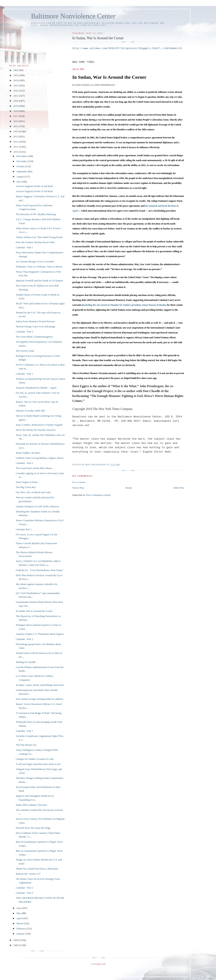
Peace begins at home (27, 482)
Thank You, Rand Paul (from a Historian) (37, 869)
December (22, 156)
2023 (16, 85)
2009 (16, 940)
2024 (16, 80)
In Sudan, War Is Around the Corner (34, 611)
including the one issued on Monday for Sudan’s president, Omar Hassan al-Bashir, (125, 305)
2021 (16, 96)
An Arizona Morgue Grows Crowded (35, 261)
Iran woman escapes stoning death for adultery (40, 699)
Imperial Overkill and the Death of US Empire (39, 281)
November (22, 161)
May (19, 913)
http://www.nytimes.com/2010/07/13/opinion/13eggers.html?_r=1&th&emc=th (127, 48)
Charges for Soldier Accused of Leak (35, 759)
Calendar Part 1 (24, 529)
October (21, 166)
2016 (16, 121)
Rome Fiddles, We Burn (28, 453)
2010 (16, 152)
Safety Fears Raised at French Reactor (35, 321)
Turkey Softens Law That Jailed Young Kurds (39, 237)
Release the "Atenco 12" (28, 874)
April (20, 918)
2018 (16, 111)
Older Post (179, 488)
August (21, 177)
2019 (16, 106)
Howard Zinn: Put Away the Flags (33, 828)
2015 (16, 126)
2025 (16, 75)
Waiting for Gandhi (26, 662)
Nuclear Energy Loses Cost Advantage (35, 326)
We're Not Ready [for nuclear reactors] (36, 430)
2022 (16, 91)
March (20, 923)
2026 (16, 70)
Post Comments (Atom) (98, 495)
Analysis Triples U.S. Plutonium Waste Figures (40, 634)
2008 (16, 945)
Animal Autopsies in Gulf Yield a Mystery (37, 506)
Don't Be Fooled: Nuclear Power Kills (35, 242)
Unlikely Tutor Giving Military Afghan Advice (40, 458)
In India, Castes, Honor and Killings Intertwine (40, 685)
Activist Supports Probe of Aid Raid (34, 186)
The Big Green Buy (26, 487)
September (22, 171)
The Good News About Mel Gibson (34, 468)
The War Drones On (26, 745)
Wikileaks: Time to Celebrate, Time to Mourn (39, 267)
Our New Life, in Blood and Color (33, 492)
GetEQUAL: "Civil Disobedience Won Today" (40, 570)
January (21, 934)
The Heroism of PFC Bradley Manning (36, 214)
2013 (16, 136)
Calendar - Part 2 (24, 332)
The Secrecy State (25, 351)
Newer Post (78, 488)
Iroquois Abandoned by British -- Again (36, 388)
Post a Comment (79, 482)
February (21, 928)
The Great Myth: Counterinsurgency (34, 337)
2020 (16, 101)
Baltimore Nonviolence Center (73, 16)
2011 (16, 147)
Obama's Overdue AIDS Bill (30, 411)
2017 (16, 116)
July (19, 182)
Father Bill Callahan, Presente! (31, 805)
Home (129, 488)
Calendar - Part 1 (24, 247)
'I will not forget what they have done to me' (38, 764)
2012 (16, 142)
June (19, 908)
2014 (16, 131)
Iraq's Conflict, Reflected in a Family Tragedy (39, 425)
